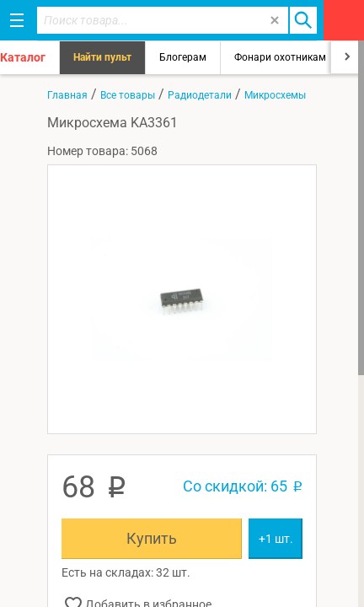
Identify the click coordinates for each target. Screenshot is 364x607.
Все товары (128, 95)
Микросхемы (275, 95)
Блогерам (183, 57)
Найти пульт (102, 57)
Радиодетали (200, 95)
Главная (67, 95)
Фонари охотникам (280, 57)
